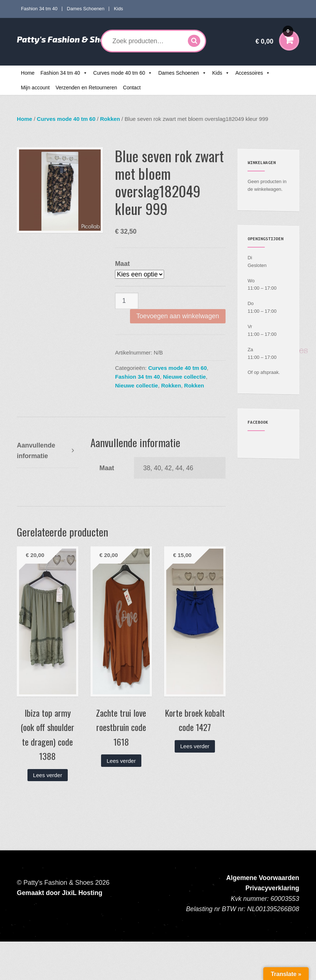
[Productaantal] (127, 301)
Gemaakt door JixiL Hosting (60, 893)
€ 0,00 (275, 36)
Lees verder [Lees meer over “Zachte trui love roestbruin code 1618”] (121, 761)
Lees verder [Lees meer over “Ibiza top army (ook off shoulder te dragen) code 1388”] (48, 775)
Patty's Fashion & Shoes (66, 39)
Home (28, 73)
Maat (122, 264)
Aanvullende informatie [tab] (36, 450)
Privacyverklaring (272, 888)
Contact (132, 88)
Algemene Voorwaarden (263, 878)
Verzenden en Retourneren (86, 88)
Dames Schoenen (86, 9)
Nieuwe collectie (184, 377)
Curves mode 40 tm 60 (119, 73)
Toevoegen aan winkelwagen (178, 316)
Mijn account (35, 88)
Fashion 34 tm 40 (39, 9)
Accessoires (249, 73)
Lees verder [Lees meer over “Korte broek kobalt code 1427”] (195, 746)
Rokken (110, 119)
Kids (118, 9)
